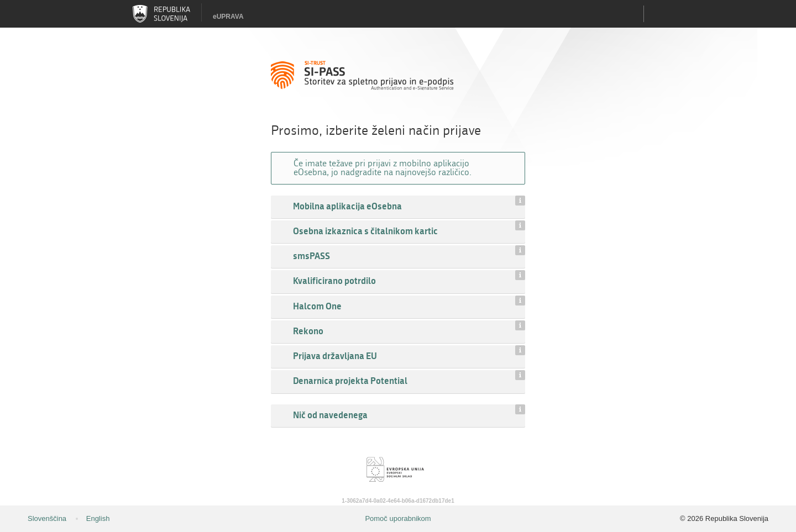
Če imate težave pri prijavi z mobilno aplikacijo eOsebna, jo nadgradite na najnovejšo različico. (383, 168)
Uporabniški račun (658, 14)
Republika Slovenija (161, 14)
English (98, 518)
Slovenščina (47, 518)
